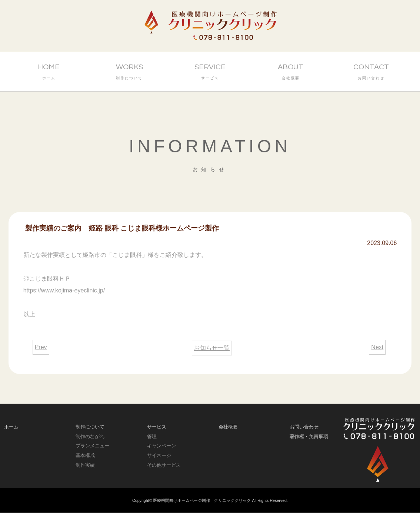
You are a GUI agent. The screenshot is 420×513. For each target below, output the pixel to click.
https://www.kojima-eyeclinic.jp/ (64, 290)
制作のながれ (90, 436)
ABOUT (291, 73)
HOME (49, 73)
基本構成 (85, 455)
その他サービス (164, 465)
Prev (41, 347)
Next (377, 347)
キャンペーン (161, 446)
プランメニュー (92, 446)
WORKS (129, 73)
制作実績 (85, 465)
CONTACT (371, 73)
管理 (152, 436)
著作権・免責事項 (309, 436)
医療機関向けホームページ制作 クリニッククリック (202, 500)
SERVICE (210, 73)
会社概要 (228, 427)
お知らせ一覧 (212, 348)
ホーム (11, 427)
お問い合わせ (304, 427)
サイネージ (159, 455)
